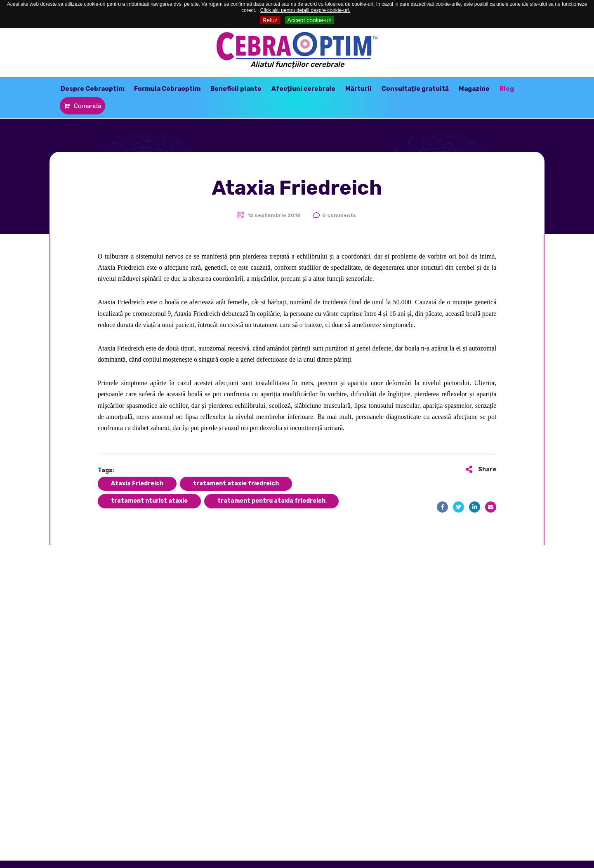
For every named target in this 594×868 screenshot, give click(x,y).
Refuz (270, 20)
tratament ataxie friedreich (236, 483)
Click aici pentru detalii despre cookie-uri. (305, 10)
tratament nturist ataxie (149, 501)
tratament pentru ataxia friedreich (271, 501)
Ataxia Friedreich (137, 483)
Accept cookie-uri (310, 20)
